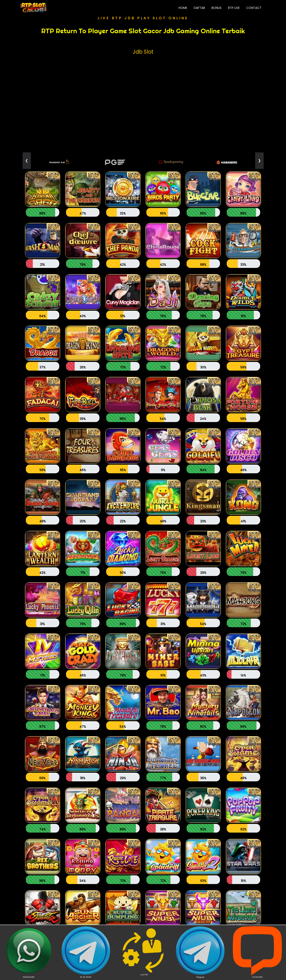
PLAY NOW (86, 952)
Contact (254, 8)
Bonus (217, 8)
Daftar (199, 8)
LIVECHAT (257, 952)
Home (184, 8)
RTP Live (234, 8)
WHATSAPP (29, 952)
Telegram (200, 952)
